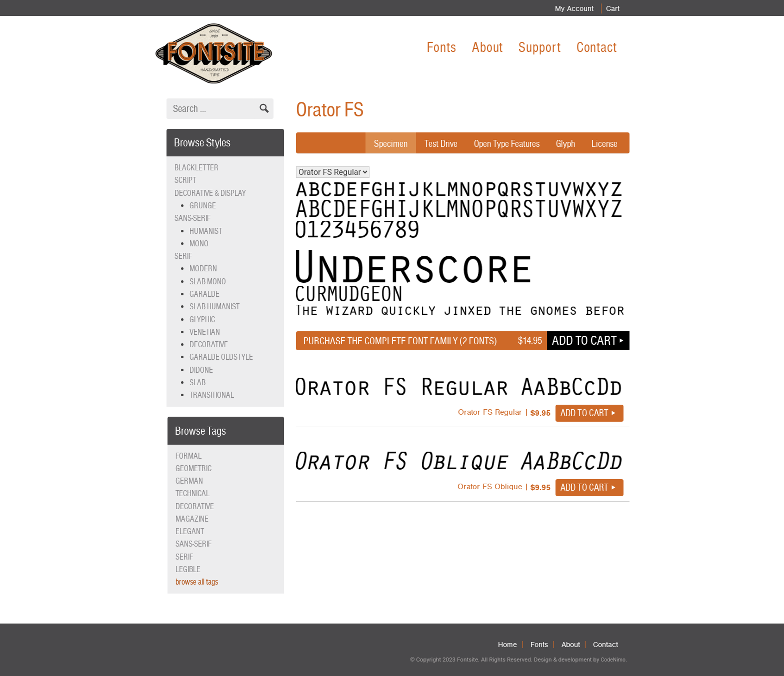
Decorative (209, 344)
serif (184, 557)
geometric (193, 468)
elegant (190, 531)
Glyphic (202, 320)
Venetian (205, 332)
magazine (192, 519)
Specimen (381, 143)
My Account (569, 8)
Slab (197, 382)
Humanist (206, 231)
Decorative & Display (210, 193)
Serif (183, 256)
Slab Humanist (214, 307)
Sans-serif (192, 218)
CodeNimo (613, 660)
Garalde (204, 294)
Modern (203, 269)
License (604, 143)
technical (192, 493)
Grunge (203, 206)
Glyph (564, 143)
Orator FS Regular (333, 172)
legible (188, 569)
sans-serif (193, 544)
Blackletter (196, 168)
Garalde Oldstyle (221, 357)
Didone (201, 370)
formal (188, 456)
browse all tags (197, 582)
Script (185, 180)
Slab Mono (208, 282)
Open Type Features (502, 143)
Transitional (212, 395)
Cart (610, 8)
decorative (195, 506)
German (189, 481)
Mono (199, 244)
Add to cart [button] (584, 340)
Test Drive (433, 143)
